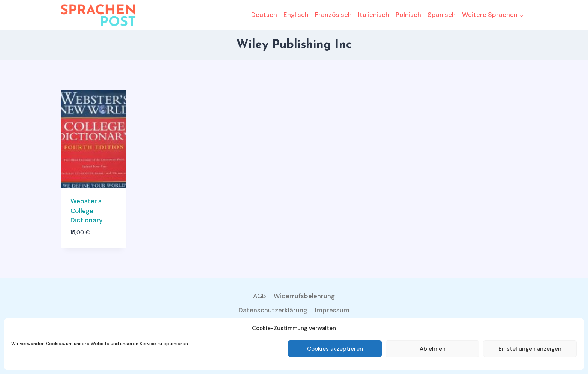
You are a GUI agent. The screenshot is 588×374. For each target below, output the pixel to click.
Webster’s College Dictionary (87, 211)
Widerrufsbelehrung (304, 296)
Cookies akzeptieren (335, 349)
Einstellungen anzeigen (530, 349)
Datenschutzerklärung (273, 310)
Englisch (296, 15)
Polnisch (408, 15)
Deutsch (264, 15)
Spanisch (442, 15)
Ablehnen (433, 349)
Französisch (333, 15)
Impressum (332, 310)
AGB (260, 296)
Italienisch (374, 15)
